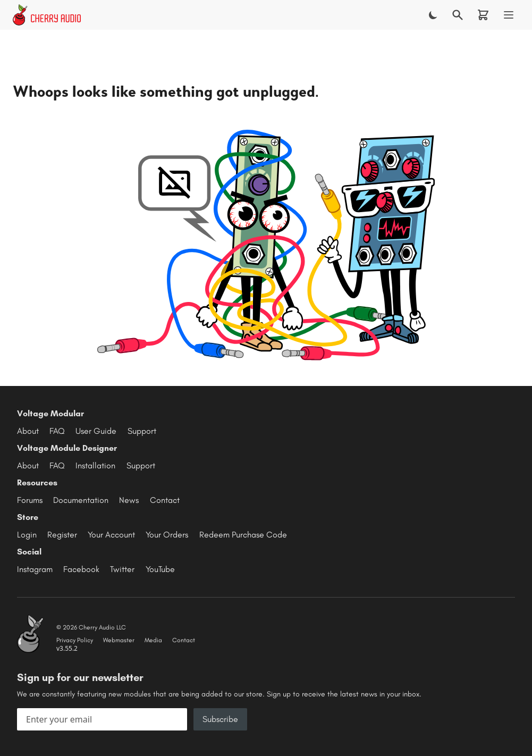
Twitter (122, 569)
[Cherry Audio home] (47, 15)
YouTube (160, 569)
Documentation (81, 500)
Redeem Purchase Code (243, 535)
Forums (30, 500)
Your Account (111, 535)
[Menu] (509, 15)
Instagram (35, 569)
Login (27, 535)
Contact (165, 500)
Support (142, 431)
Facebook (81, 569)
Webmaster (119, 640)
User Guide (96, 431)
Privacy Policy (75, 640)
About (28, 431)
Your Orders (167, 535)
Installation (95, 465)
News (129, 500)
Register (62, 535)
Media (153, 640)
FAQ (57, 431)
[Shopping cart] (483, 15)
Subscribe (220, 719)
